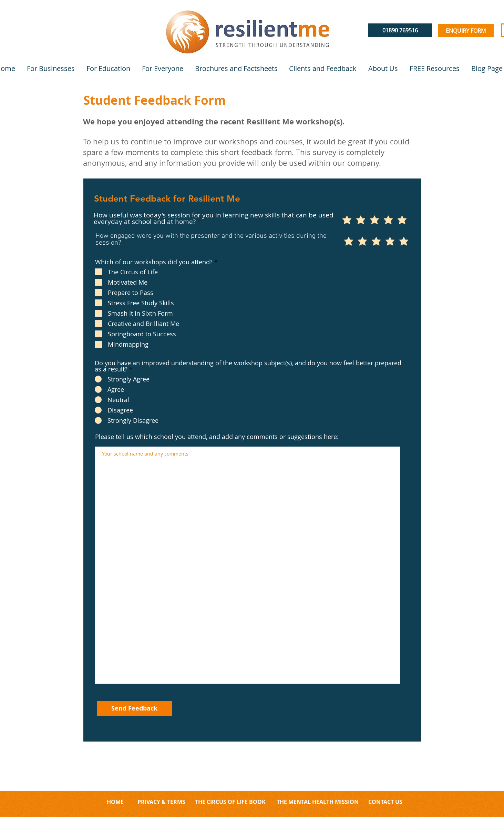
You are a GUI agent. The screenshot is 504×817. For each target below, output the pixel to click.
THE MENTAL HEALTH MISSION (318, 802)
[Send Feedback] (135, 708)
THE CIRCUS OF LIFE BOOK (230, 802)
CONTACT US (385, 802)
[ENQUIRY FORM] (466, 30)
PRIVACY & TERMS (161, 802)
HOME (115, 802)
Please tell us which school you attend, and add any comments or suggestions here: (217, 437)
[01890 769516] (400, 30)
